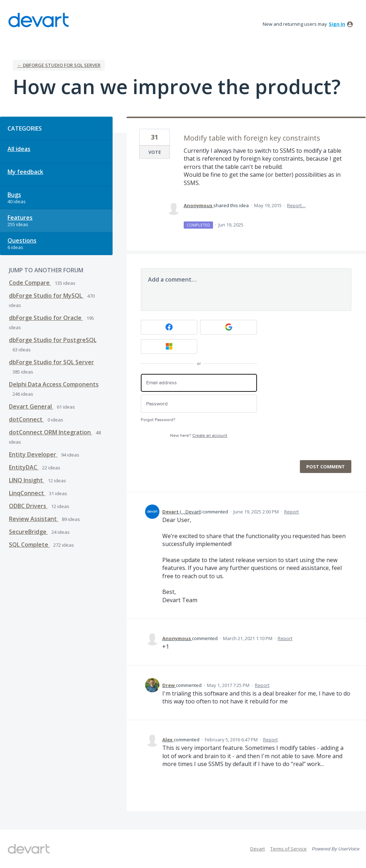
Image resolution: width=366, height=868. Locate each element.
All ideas (19, 149)
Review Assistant (34, 519)
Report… (296, 205)
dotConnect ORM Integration (51, 432)
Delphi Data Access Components (54, 384)
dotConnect (26, 419)
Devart (258, 849)
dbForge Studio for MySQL (46, 296)
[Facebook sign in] (169, 327)
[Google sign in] (229, 327)
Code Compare (30, 283)
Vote (155, 152)
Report (291, 512)
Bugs (14, 195)
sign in (337, 24)
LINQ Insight (27, 480)
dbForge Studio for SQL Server (51, 362)
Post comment (326, 467)
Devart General (31, 406)
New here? (199, 436)
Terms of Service (288, 849)
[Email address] (199, 383)
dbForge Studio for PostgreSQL (53, 340)
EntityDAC (24, 467)
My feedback (25, 172)
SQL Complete (29, 545)
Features (20, 218)
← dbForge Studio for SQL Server (59, 65)
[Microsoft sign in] (169, 347)
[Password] (199, 404)
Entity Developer (33, 454)
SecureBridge (28, 532)
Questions (22, 240)
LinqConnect (27, 493)
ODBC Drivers (28, 506)
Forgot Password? (158, 420)
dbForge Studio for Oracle (46, 318)
